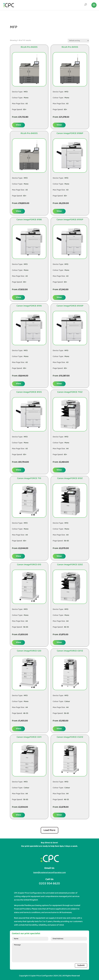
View (18, 125)
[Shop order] (78, 41)
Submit (81, 965)
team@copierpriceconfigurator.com (49, 872)
